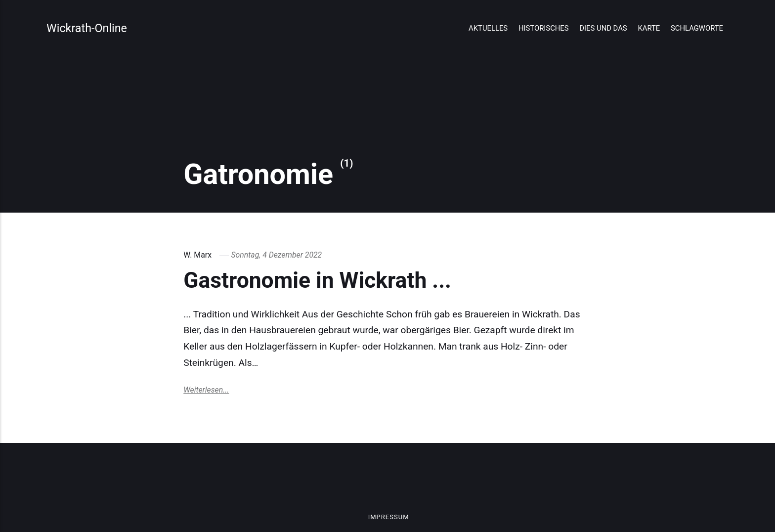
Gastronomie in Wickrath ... (317, 280)
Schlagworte (697, 28)
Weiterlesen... (206, 390)
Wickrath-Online (87, 28)
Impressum (389, 517)
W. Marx (197, 255)
